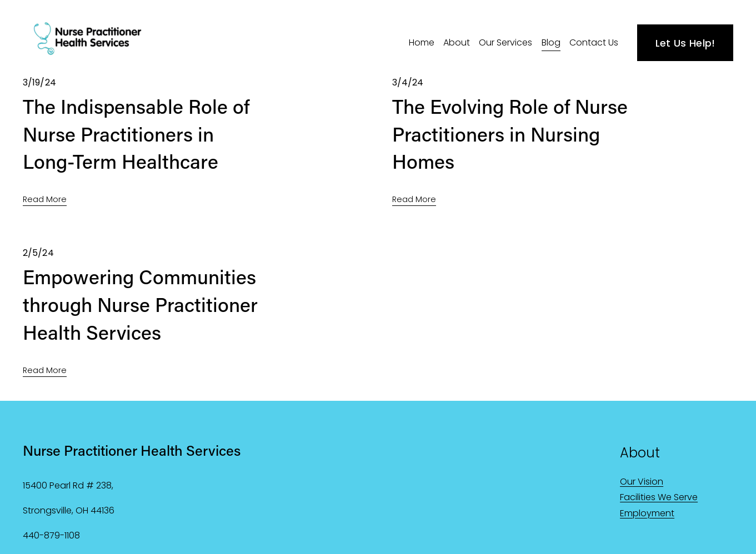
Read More (45, 199)
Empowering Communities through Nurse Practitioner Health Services (140, 304)
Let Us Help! (685, 43)
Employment (647, 513)
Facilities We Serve (659, 497)
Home (422, 42)
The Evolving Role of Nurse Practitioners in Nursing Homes (510, 134)
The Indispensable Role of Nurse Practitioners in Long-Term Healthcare (136, 134)
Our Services (505, 42)
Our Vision (642, 482)
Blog (551, 42)
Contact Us (594, 42)
